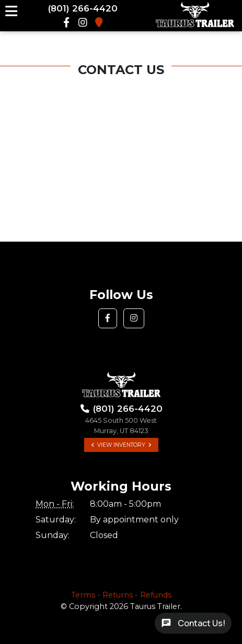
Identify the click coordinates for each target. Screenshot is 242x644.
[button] (108, 318)
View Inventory (121, 445)
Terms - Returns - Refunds (121, 595)
